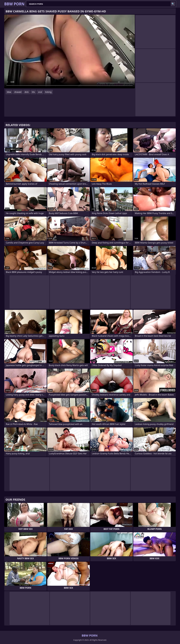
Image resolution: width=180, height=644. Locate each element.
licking (48, 92)
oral (40, 92)
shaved (18, 92)
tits (33, 92)
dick (27, 92)
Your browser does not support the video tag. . (70, 52)
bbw (9, 92)
